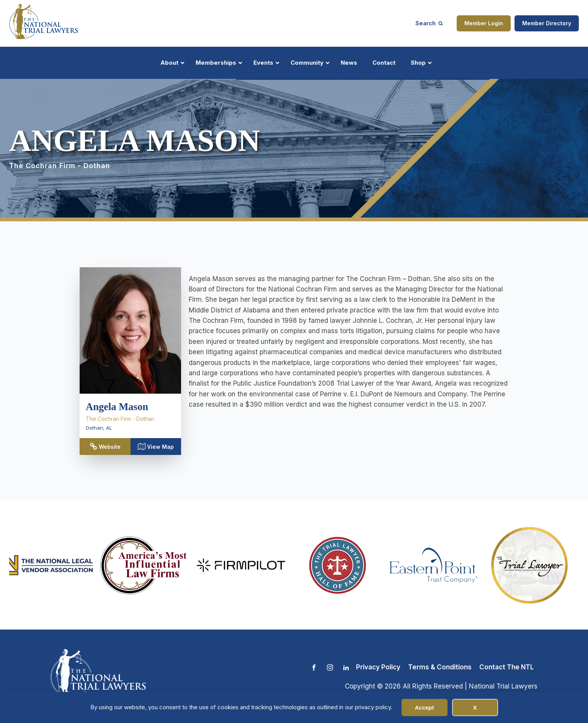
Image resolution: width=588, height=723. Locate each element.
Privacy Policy (378, 667)
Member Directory (547, 23)
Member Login (484, 23)
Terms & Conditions (440, 667)
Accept (424, 707)
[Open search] (429, 23)
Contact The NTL (506, 667)
